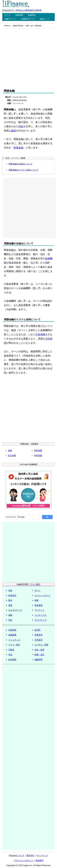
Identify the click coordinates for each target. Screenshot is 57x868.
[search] (22, 517)
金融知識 (19, 15)
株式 (10, 600)
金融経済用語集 (18, 26)
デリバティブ (40, 620)
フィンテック (14, 640)
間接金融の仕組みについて (21, 164)
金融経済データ (28, 19)
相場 (36, 600)
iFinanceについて (17, 855)
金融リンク (45, 19)
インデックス (40, 615)
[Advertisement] (28, 59)
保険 (10, 615)
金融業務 (12, 635)
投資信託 (12, 595)
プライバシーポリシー (24, 860)
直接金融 (18, 148)
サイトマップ (42, 855)
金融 (10, 450)
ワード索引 (35, 584)
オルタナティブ (15, 610)
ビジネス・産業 (41, 645)
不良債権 (40, 334)
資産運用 (38, 605)
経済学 (37, 630)
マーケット (39, 610)
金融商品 (32, 15)
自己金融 (12, 455)
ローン (37, 590)
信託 (10, 620)
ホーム (8, 15)
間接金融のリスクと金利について (23, 170)
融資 (14, 131)
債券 (10, 605)
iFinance (7, 26)
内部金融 (38, 450)
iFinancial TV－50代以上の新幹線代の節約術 (22, 10)
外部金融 (38, 455)
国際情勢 (38, 660)
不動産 (11, 650)
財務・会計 (30, 26)
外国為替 (12, 630)
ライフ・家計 (14, 645)
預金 (21, 126)
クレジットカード (42, 595)
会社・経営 (39, 650)
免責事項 (39, 860)
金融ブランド (10, 19)
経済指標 (12, 660)
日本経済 (38, 640)
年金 (10, 655)
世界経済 (38, 635)
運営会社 (30, 855)
